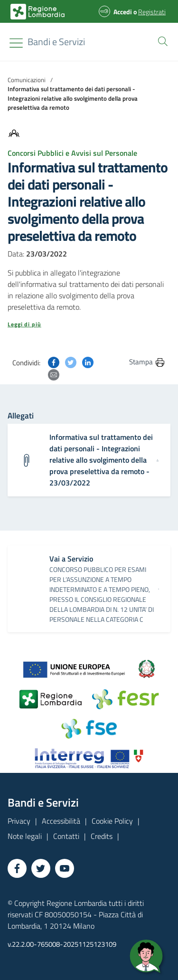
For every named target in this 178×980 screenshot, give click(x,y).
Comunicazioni (27, 80)
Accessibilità (61, 821)
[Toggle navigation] (16, 43)
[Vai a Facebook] (17, 868)
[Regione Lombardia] (56, 42)
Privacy (19, 821)
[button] (161, 40)
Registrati (152, 12)
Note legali (25, 836)
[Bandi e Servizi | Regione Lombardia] (37, 12)
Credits (102, 836)
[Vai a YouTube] (65, 868)
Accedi (123, 12)
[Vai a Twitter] (41, 868)
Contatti (66, 836)
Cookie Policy (112, 821)
